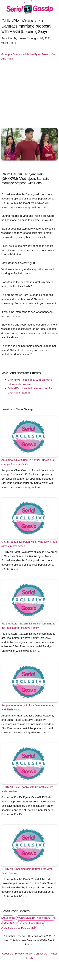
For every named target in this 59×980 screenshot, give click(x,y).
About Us (8, 954)
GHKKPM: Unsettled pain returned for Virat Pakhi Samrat (27, 871)
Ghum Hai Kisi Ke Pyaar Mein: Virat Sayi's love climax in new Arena (29, 544)
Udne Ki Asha (10, 923)
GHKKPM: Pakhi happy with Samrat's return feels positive (27, 789)
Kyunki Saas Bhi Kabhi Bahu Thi (36, 918)
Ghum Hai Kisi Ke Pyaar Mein (30, 54)
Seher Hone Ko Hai (33, 923)
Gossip (6, 54)
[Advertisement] (29, 96)
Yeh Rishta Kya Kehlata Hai (19, 928)
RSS (30, 958)
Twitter (53, 954)
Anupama (8, 918)
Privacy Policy (23, 954)
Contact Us (40, 954)
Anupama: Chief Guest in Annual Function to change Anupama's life (28, 462)
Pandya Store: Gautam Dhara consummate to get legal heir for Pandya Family (28, 626)
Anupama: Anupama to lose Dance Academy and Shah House (28, 707)
